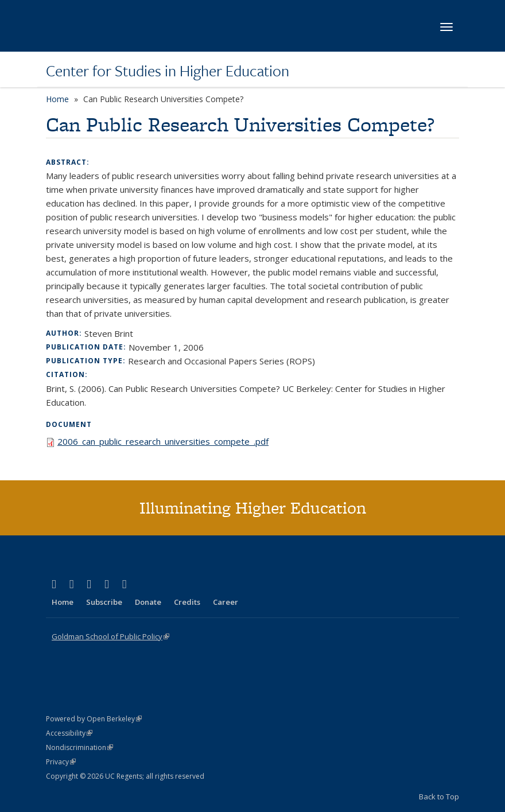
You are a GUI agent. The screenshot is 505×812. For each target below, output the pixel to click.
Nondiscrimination (79, 747)
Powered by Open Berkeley (94, 719)
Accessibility (69, 733)
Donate (148, 602)
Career (226, 602)
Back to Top (439, 797)
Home (57, 99)
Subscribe (104, 602)
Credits (187, 602)
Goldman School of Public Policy (110, 636)
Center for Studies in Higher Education (168, 71)
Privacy (61, 762)
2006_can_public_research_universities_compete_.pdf (163, 441)
